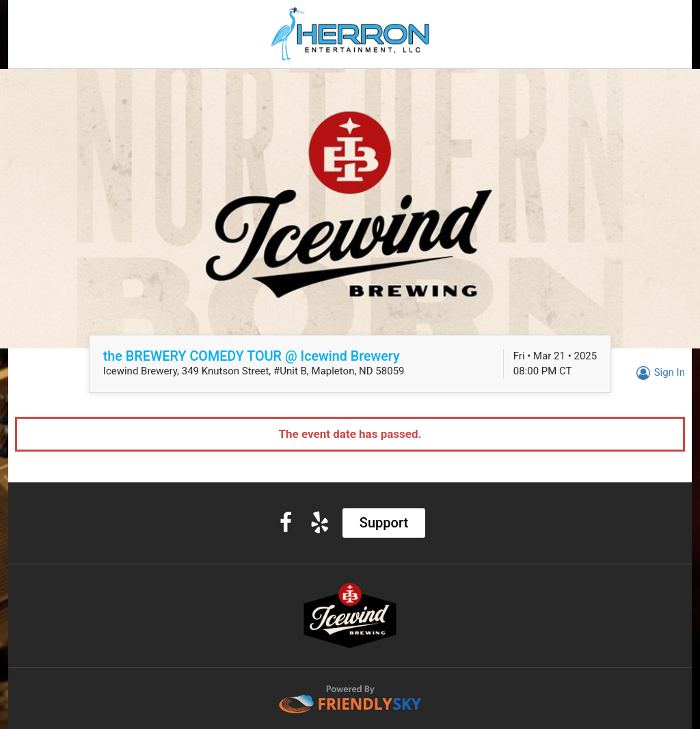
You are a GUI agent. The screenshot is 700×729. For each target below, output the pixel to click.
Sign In (659, 372)
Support (384, 523)
